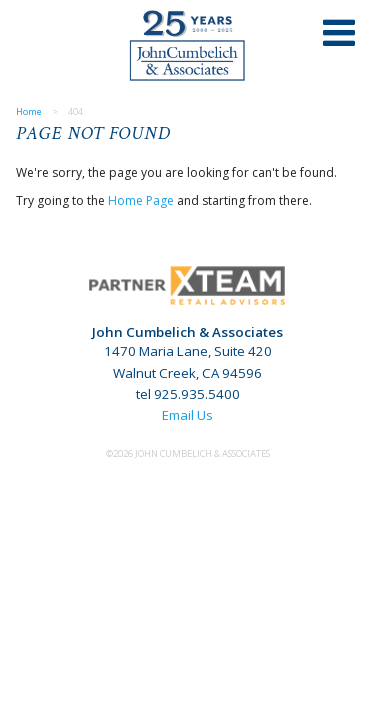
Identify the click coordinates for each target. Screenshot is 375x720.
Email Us (187, 415)
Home (29, 111)
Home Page (141, 200)
